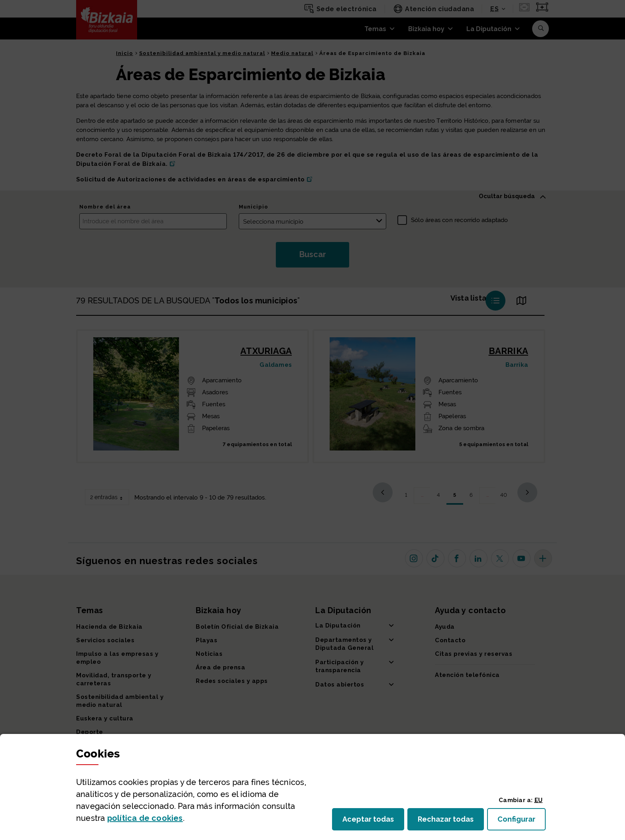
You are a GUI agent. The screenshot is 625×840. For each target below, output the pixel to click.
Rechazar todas (451, 821)
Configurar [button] (522, 821)
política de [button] (145, 818)
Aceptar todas (373, 821)
